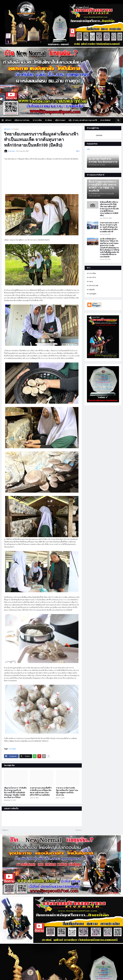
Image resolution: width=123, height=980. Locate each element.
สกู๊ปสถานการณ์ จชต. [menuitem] (22, 120)
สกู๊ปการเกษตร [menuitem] (60, 120)
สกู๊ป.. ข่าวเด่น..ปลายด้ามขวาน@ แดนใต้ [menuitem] (83, 120)
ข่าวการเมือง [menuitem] (37, 120)
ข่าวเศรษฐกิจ (92, 294)
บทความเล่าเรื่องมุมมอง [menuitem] (34, 126)
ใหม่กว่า (6, 830)
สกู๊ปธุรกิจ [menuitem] (10, 126)
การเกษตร (15, 129)
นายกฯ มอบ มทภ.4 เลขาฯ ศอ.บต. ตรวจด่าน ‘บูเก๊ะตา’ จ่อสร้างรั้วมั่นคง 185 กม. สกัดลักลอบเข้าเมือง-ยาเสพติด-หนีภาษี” (109, 227)
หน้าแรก (7, 129)
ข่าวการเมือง (91, 273)
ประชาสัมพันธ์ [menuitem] (105, 120)
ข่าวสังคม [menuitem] (48, 120)
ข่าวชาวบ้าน (91, 277)
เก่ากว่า (78, 830)
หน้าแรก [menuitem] (8, 120)
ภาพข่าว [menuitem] (20, 126)
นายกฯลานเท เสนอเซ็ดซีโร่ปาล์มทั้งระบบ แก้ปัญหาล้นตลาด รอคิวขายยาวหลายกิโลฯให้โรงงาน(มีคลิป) (41, 791)
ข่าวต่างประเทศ (93, 285)
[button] (3, 120)
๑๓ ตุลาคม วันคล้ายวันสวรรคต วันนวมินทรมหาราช (103, 160)
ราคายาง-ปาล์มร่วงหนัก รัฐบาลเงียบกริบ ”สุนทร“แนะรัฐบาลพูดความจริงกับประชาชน (67, 791)
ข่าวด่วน (90, 281)
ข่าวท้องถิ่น (91, 290)
